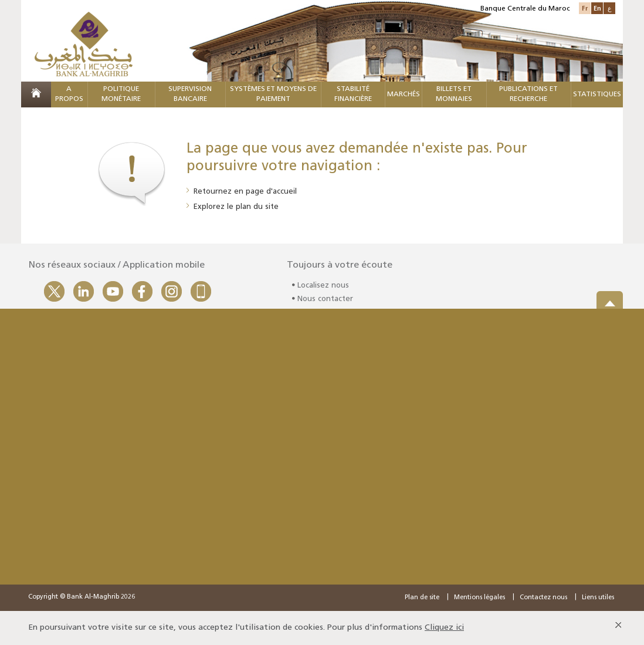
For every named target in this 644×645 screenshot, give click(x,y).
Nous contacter (325, 303)
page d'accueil (271, 192)
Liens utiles (598, 598)
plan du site (257, 207)
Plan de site (422, 598)
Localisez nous (323, 289)
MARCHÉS (404, 94)
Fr (585, 8)
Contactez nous (543, 598)
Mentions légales (479, 598)
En (597, 8)
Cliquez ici (444, 628)
